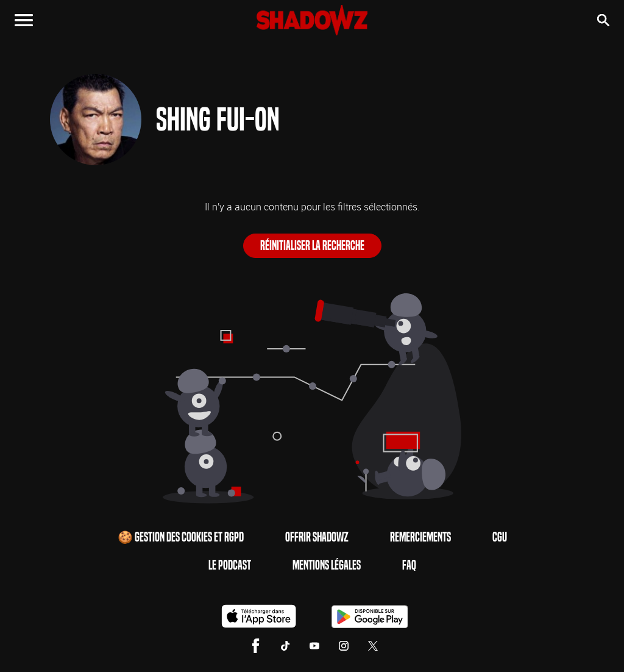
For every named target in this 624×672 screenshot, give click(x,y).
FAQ (409, 565)
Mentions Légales (327, 565)
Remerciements (420, 537)
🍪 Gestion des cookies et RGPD (181, 537)
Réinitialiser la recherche (312, 246)
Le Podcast (230, 565)
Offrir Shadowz (317, 537)
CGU (500, 537)
